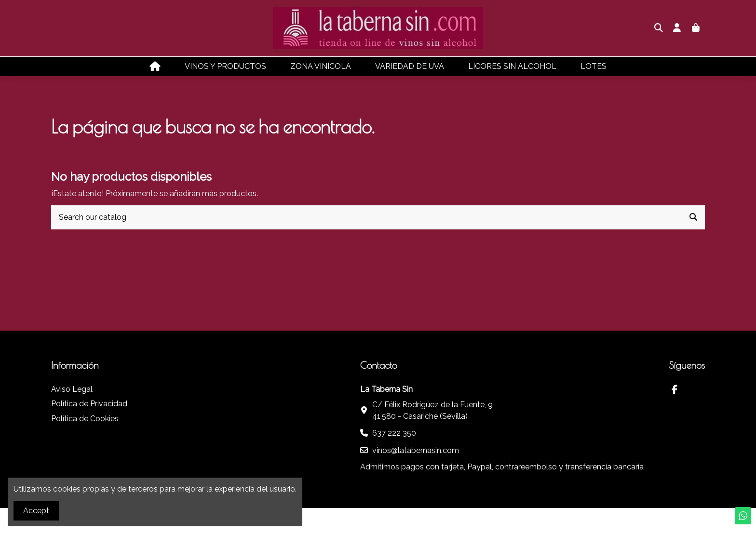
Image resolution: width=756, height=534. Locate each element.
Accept (36, 511)
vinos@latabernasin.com (416, 450)
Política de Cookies (85, 419)
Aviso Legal (72, 389)
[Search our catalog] (693, 217)
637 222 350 (394, 433)
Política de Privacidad (89, 404)
